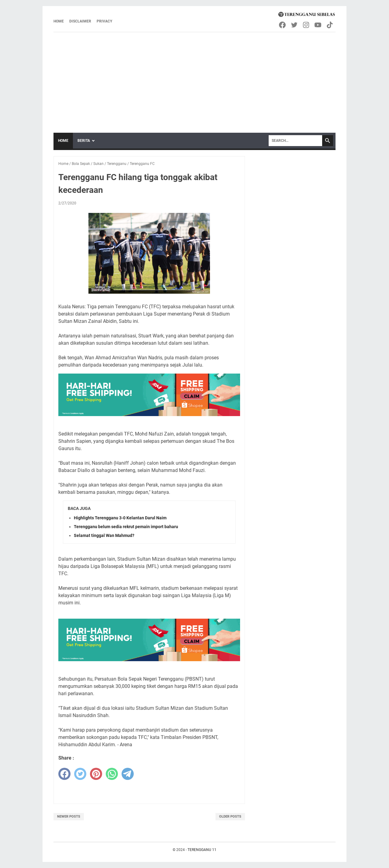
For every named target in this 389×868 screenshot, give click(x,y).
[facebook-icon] (283, 25)
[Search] (295, 141)
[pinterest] (96, 774)
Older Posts (230, 817)
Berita (84, 141)
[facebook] (64, 774)
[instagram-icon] (306, 25)
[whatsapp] (112, 774)
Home (59, 21)
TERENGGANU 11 (202, 850)
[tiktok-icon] (330, 25)
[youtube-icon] (318, 25)
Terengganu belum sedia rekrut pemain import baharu (126, 527)
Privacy (104, 21)
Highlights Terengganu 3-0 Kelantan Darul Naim (120, 518)
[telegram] (128, 774)
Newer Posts (69, 817)
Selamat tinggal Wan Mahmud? (104, 535)
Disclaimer (80, 21)
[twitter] (80, 774)
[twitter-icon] (295, 25)
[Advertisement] (194, 78)
